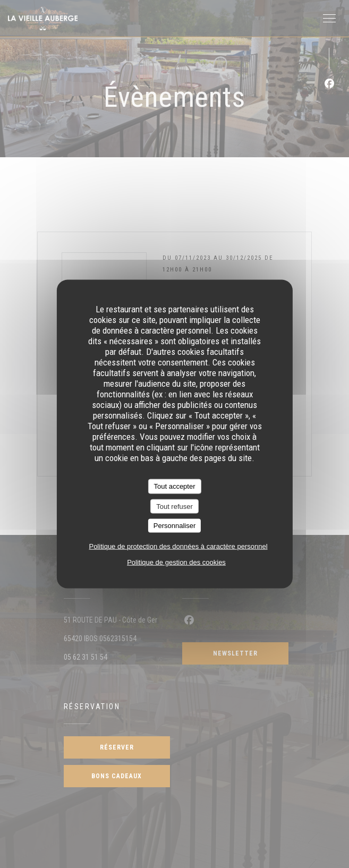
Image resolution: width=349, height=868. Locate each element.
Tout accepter (174, 486)
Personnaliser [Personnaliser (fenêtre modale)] (175, 526)
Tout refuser (174, 506)
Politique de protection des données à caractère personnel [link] (178, 546)
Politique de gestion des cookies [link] (176, 562)
